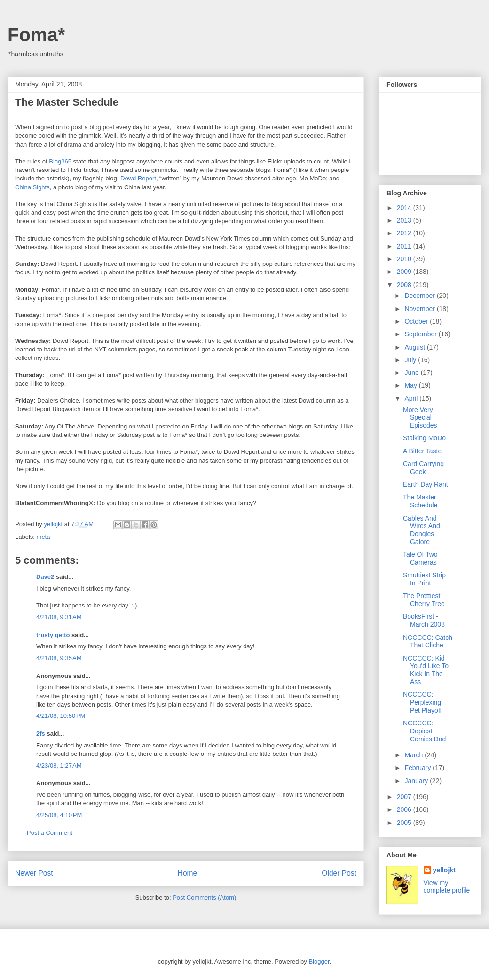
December (420, 296)
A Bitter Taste (422, 451)
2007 (405, 797)
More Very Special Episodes (420, 418)
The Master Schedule (420, 501)
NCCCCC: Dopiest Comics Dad (424, 731)
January (417, 781)
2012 (405, 233)
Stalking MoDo (424, 438)
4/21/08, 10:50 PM (61, 716)
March (414, 755)
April (412, 398)
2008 (405, 285)
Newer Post (34, 873)
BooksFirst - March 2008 (424, 620)
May (411, 385)
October (417, 321)
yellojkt (444, 870)
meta (43, 537)
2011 (405, 246)
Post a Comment (50, 833)
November (420, 309)
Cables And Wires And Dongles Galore (422, 530)
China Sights (32, 187)
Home (188, 873)
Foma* (36, 35)
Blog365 (60, 161)
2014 (405, 208)
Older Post (339, 873)
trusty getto (53, 635)
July (411, 360)
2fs (41, 734)
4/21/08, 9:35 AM (59, 658)
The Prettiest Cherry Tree (424, 600)
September (421, 334)
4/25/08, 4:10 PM (59, 815)
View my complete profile (447, 887)
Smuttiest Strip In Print (424, 579)
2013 (405, 220)
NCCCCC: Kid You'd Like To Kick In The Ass (426, 670)
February (418, 768)
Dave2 (45, 577)
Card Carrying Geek (423, 468)
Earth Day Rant (426, 484)
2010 (405, 259)
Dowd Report (138, 178)
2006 (405, 809)
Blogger (319, 961)
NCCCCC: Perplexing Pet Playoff (422, 702)
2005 (405, 823)
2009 (405, 272)
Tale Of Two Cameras (420, 558)
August (415, 347)
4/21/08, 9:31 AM (59, 617)
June (412, 373)
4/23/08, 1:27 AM (59, 766)
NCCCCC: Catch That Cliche (428, 642)
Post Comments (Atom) (204, 898)
